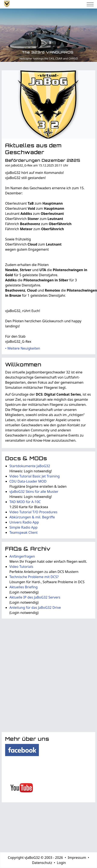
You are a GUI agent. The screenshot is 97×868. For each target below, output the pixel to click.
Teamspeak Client (24, 532)
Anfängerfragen (22, 556)
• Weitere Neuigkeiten (23, 348)
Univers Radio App (24, 522)
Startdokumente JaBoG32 (30, 466)
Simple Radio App (24, 527)
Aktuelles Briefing (24, 587)
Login (61, 863)
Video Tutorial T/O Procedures (33, 512)
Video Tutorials (21, 567)
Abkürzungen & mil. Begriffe (32, 517)
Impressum (77, 858)
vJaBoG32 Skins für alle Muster (34, 492)
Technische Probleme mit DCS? (34, 577)
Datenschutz (42, 863)
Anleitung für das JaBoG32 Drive (35, 608)
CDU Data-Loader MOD (28, 481)
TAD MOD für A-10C (25, 502)
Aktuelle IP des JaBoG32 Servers (35, 597)
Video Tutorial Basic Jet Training (35, 476)
